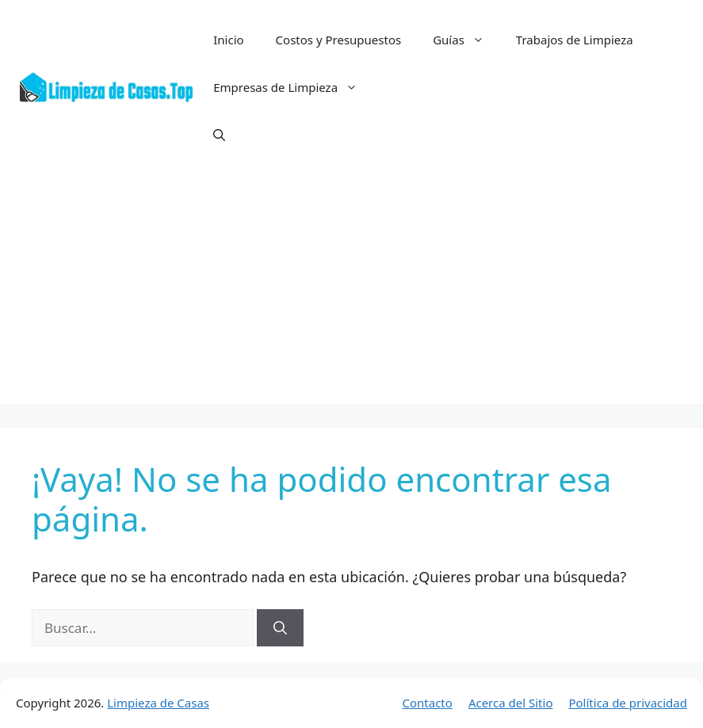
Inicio (228, 40)
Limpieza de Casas (158, 703)
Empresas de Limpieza (293, 87)
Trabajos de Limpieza (575, 40)
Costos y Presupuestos (339, 40)
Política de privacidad (628, 703)
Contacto (428, 703)
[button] (219, 135)
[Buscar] (280, 628)
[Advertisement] (351, 293)
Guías (466, 40)
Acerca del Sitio (511, 703)
